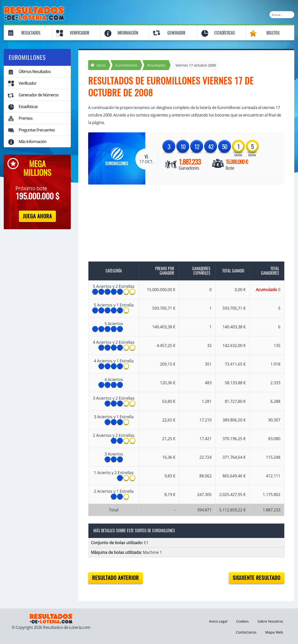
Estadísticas (225, 33)
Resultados (31, 33)
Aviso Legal (218, 621)
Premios (26, 118)
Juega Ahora (37, 216)
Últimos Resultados (35, 72)
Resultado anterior (115, 578)
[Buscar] (282, 15)
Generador (176, 33)
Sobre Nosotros (270, 621)
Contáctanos (246, 632)
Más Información (33, 142)
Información (128, 33)
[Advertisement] (181, 227)
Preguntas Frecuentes (37, 130)
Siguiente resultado (257, 578)
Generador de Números (39, 95)
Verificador (79, 33)
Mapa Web (274, 632)
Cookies (242, 621)
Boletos (273, 33)
